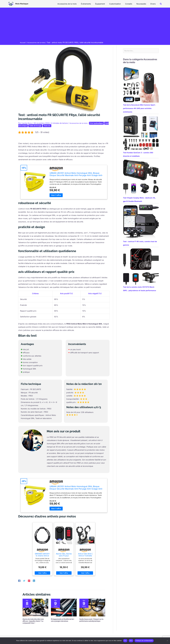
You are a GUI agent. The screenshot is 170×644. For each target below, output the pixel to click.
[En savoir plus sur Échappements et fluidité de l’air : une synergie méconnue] (64, 607)
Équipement (104, 4)
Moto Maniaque (22, 4)
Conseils (131, 4)
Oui (125, 641)
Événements (91, 4)
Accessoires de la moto (73, 4)
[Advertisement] (85, 25)
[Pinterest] (29, 581)
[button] (161, 4)
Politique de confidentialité (144, 641)
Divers (153, 4)
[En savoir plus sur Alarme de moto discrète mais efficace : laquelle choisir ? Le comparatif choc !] (35, 607)
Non (131, 641)
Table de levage (42, 126)
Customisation (118, 4)
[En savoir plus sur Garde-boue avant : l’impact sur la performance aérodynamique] (92, 607)
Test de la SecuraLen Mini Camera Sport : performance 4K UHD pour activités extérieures (139, 109)
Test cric (55, 126)
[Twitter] (24, 581)
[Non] (167, 641)
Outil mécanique (26, 126)
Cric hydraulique (99, 123)
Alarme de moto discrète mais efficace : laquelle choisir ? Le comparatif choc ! (33, 621)
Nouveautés (143, 4)
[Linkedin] (34, 581)
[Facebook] (19, 581)
